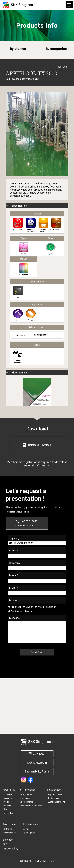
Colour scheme (26, 802)
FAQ (5, 844)
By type (26, 829)
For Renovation (27, 790)
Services (8, 840)
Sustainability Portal (37, 772)
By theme (8, 829)
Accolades (8, 813)
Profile (6, 802)
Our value (8, 794)
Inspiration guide (55, 794)
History (7, 809)
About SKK (9, 790)
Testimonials (54, 798)
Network (7, 806)
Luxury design (26, 794)
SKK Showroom (37, 763)
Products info (10, 824)
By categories (56, 49)
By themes (18, 49)
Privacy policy (10, 849)
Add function (25, 798)
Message (8, 798)
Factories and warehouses (31, 806)
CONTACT (39, 754)
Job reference (30, 824)
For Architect (54, 790)
